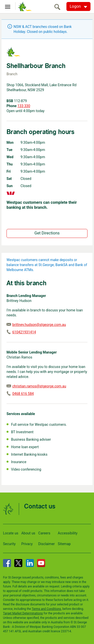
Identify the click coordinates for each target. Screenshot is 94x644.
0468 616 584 (23, 394)
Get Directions (47, 233)
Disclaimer (47, 544)
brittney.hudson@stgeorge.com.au (39, 325)
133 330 (24, 106)
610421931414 (24, 332)
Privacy (27, 544)
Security (9, 544)
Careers (44, 533)
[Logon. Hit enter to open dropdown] (78, 6)
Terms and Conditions (46, 609)
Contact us (40, 507)
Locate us (11, 533)
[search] (59, 7)
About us (28, 533)
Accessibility (68, 533)
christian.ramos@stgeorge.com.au (39, 386)
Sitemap (64, 544)
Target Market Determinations (23, 613)
